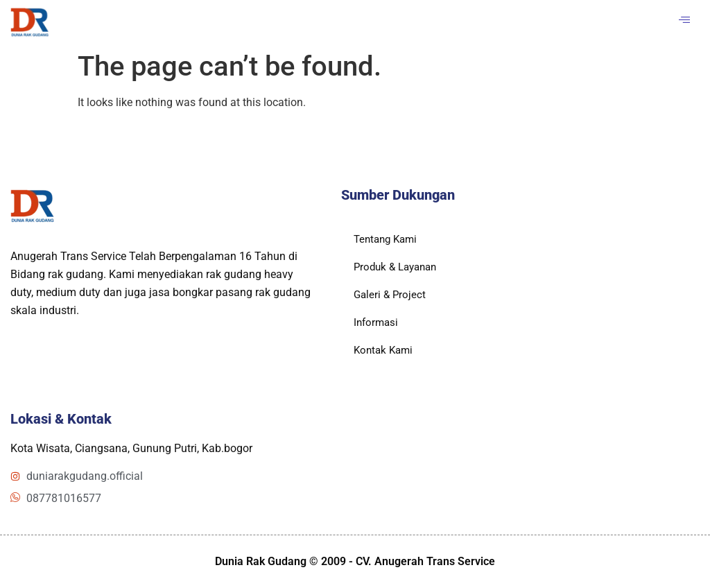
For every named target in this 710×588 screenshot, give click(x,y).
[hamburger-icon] (684, 21)
